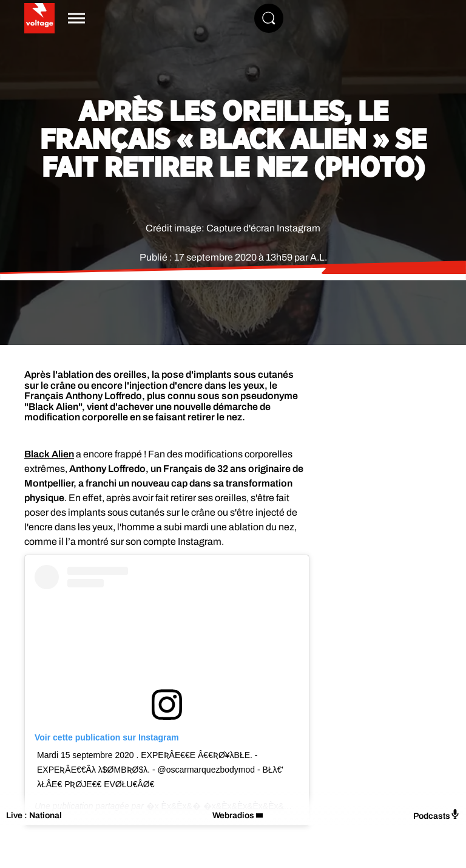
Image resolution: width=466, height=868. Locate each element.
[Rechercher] (269, 18)
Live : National (34, 815)
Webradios (233, 815)
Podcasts (437, 815)
